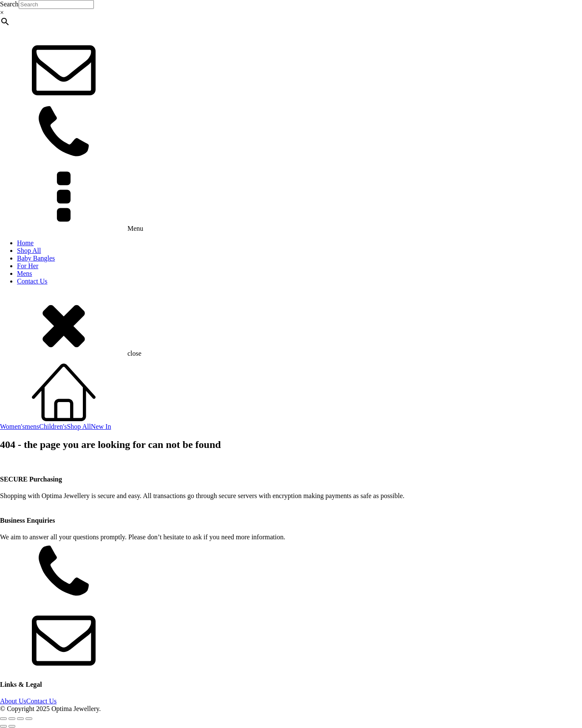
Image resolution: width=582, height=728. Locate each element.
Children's (53, 426)
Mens (25, 273)
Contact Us (32, 281)
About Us (13, 701)
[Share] (20, 719)
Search (9, 4)
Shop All (29, 251)
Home (25, 243)
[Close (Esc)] (29, 719)
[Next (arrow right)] (12, 726)
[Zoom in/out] (3, 719)
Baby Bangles (36, 258)
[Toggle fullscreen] (12, 719)
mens (32, 426)
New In (101, 426)
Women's (12, 426)
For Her (28, 266)
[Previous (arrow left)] (3, 726)
